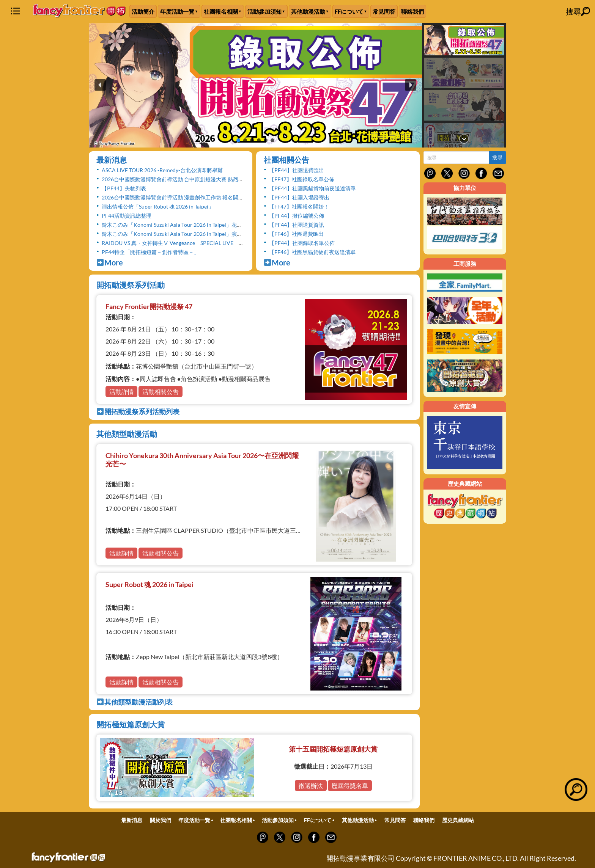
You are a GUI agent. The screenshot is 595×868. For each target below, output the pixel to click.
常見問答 (384, 11)
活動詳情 (121, 392)
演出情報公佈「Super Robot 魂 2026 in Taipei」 (158, 206)
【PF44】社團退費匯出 (297, 170)
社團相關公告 (286, 160)
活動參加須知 (264, 11)
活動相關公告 (161, 392)
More (110, 262)
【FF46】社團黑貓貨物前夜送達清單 (312, 252)
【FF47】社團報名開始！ (299, 206)
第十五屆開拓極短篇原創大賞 (333, 749)
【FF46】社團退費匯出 (296, 234)
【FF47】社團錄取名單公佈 (302, 179)
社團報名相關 (221, 11)
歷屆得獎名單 (350, 786)
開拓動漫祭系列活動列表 (138, 411)
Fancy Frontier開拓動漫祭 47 (149, 306)
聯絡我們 (412, 11)
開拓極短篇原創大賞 (131, 724)
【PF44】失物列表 (124, 188)
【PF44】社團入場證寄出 (299, 197)
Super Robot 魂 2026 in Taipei (150, 584)
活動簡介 (143, 11)
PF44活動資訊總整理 (127, 216)
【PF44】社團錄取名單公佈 (302, 243)
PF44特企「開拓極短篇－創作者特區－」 (150, 252)
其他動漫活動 (308, 11)
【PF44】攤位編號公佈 (297, 216)
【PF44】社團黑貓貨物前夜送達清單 (312, 188)
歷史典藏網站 (458, 820)
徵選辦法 (311, 786)
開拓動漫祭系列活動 (131, 285)
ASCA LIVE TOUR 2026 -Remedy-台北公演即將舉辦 (162, 170)
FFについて (349, 11)
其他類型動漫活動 (127, 434)
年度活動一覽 (177, 11)
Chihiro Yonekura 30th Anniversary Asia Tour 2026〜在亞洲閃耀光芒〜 (202, 460)
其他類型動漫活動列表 (135, 702)
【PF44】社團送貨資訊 (297, 225)
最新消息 (112, 160)
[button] (255, 85)
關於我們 (161, 820)
